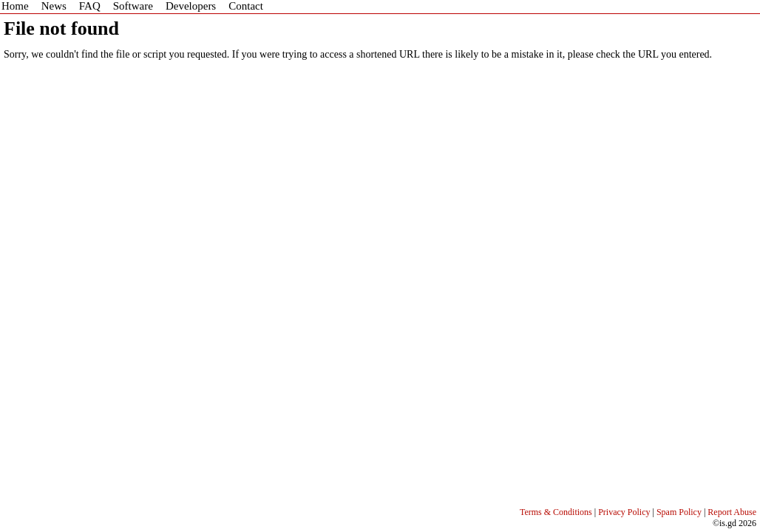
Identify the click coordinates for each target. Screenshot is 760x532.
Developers (191, 6)
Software (133, 6)
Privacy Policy (624, 512)
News (54, 6)
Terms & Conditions (556, 512)
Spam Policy (679, 512)
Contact (246, 6)
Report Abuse (732, 512)
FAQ (90, 6)
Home (15, 6)
